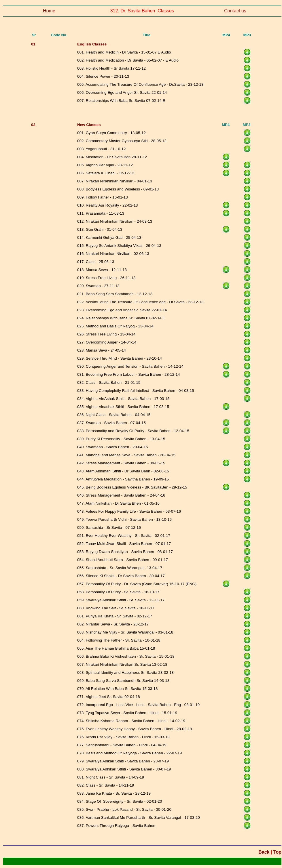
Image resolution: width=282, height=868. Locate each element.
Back (264, 852)
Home (49, 11)
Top (277, 852)
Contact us (235, 11)
